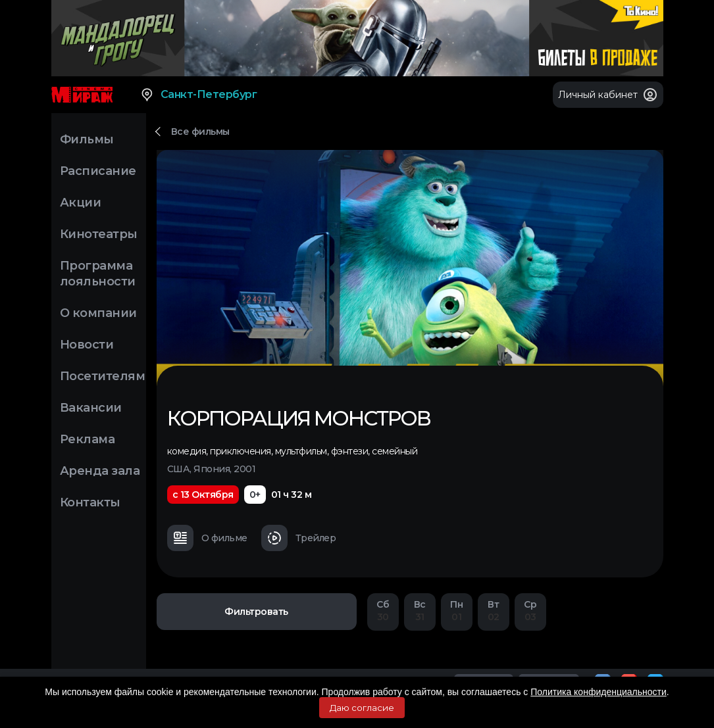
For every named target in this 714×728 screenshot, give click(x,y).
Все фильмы (200, 132)
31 (420, 611)
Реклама (88, 439)
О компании (98, 313)
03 (530, 611)
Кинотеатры (99, 234)
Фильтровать (256, 612)
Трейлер (299, 538)
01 (457, 611)
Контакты (90, 502)
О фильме (207, 538)
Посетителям (103, 376)
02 (494, 611)
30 (383, 611)
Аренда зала (100, 471)
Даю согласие (362, 708)
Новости (87, 345)
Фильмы (87, 139)
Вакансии (91, 408)
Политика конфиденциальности (599, 692)
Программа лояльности (98, 274)
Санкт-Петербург (198, 95)
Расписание (98, 171)
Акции (81, 203)
